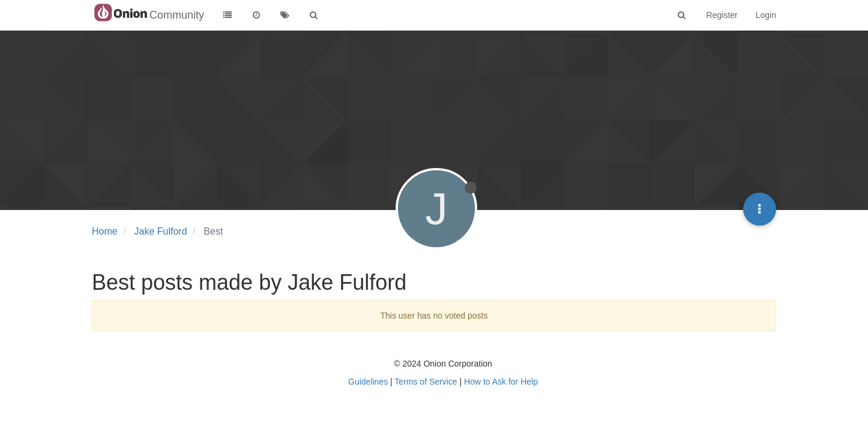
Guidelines (368, 382)
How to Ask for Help (501, 382)
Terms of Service (426, 382)
